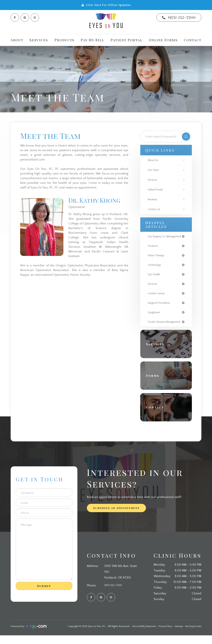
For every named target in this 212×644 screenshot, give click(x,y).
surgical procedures (161, 308)
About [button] (17, 40)
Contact (193, 40)
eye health (155, 279)
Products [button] (64, 40)
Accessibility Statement (138, 635)
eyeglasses (155, 318)
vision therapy (157, 259)
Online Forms (163, 40)
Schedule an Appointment (116, 517)
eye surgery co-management (158, 238)
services (153, 288)
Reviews (153, 199)
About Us (154, 160)
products (154, 249)
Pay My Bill (92, 40)
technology (155, 269)
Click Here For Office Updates (108, 5)
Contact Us (155, 209)
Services (153, 180)
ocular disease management (157, 329)
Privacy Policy (161, 635)
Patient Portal (126, 40)
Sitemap (176, 635)
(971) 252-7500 (182, 17)
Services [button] (39, 40)
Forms (155, 384)
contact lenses (158, 298)
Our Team (154, 170)
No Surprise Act (193, 635)
